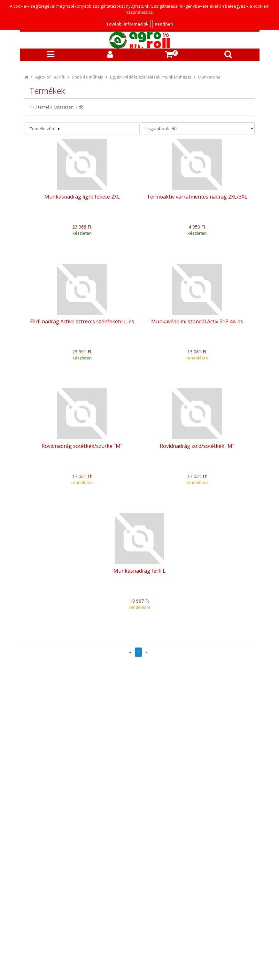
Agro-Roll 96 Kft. (50, 77)
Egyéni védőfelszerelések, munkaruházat (151, 77)
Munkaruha (209, 77)
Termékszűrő (45, 129)
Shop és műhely (88, 77)
